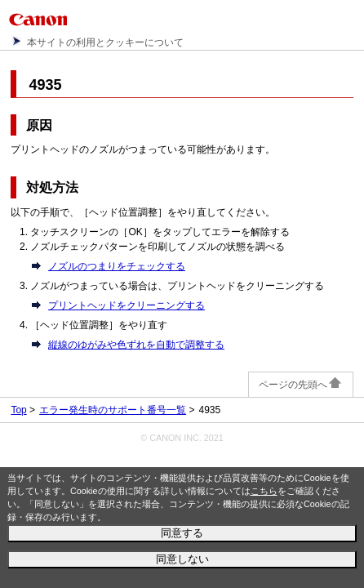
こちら (264, 491)
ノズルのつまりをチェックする (117, 266)
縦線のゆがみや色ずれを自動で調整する (136, 345)
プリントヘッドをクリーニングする (127, 305)
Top (18, 410)
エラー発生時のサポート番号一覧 (113, 410)
